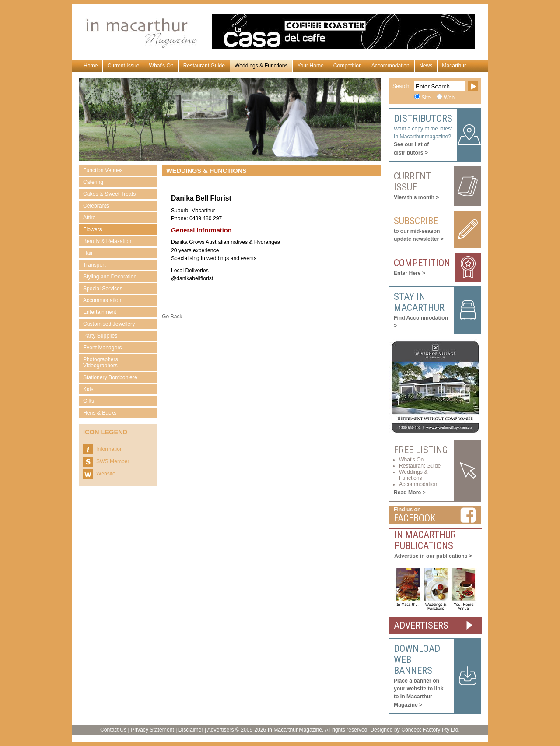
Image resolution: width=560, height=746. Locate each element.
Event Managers (103, 348)
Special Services (103, 289)
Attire (89, 218)
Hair (88, 253)
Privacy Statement (152, 730)
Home (91, 66)
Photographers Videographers (101, 362)
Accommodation (390, 66)
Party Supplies (100, 336)
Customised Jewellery (109, 324)
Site (426, 98)
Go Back (172, 317)
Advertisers (221, 730)
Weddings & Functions (261, 66)
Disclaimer (191, 730)
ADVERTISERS (421, 625)
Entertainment (100, 312)
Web (449, 98)
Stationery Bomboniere (110, 377)
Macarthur (454, 66)
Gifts (89, 401)
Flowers (93, 229)
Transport (94, 265)
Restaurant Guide (204, 66)
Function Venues (103, 170)
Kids (88, 389)
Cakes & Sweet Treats (109, 194)
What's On (161, 66)
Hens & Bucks (100, 413)
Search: (402, 86)
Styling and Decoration (110, 277)
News (426, 66)
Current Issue (123, 66)
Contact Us (113, 730)
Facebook (415, 518)
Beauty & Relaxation (107, 241)
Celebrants (96, 206)
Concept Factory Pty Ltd (430, 730)
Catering (93, 182)
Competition (348, 66)
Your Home (310, 66)
